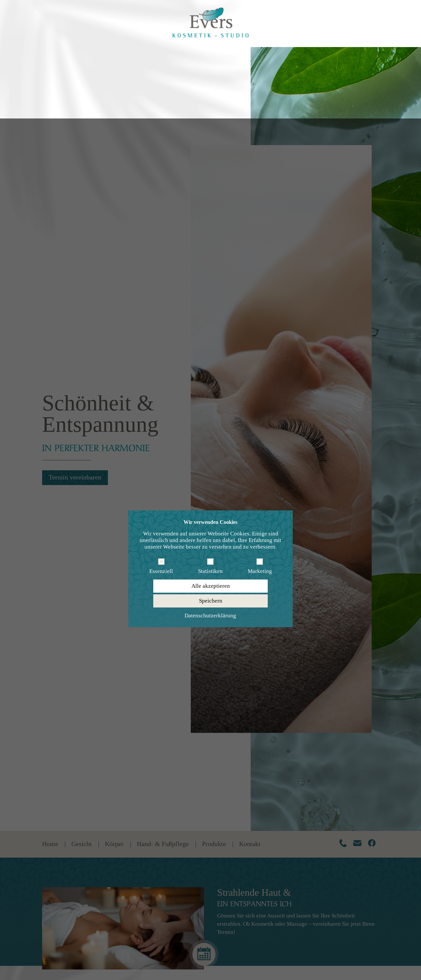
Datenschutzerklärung (210, 497)
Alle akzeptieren (211, 467)
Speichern (211, 482)
